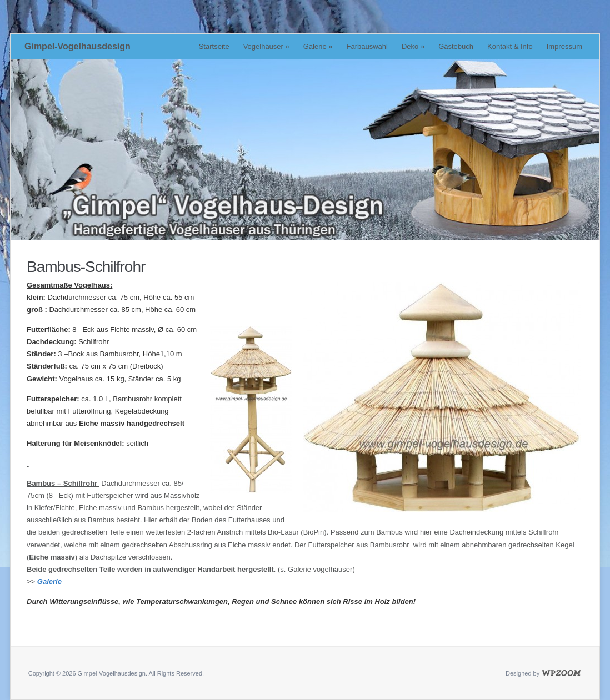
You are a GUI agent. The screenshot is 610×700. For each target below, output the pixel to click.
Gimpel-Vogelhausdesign (77, 46)
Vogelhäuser (266, 46)
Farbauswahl (367, 46)
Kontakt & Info (510, 46)
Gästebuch (456, 46)
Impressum (564, 46)
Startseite (214, 46)
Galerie (318, 46)
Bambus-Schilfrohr (86, 267)
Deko (413, 46)
